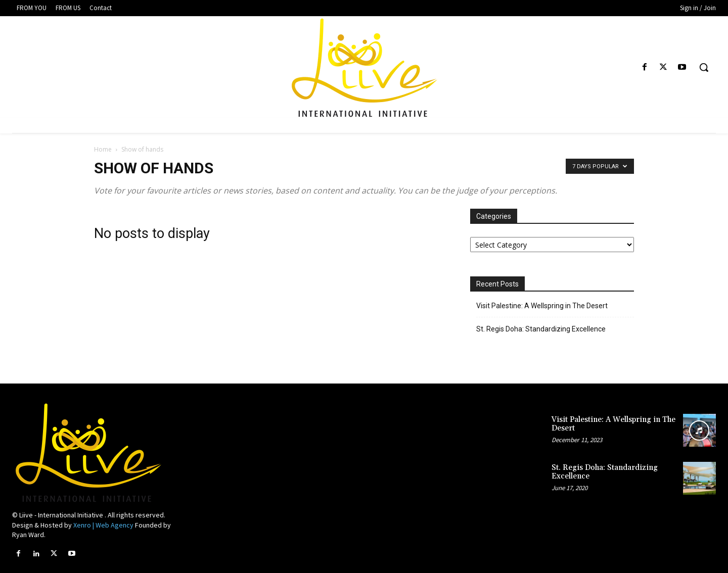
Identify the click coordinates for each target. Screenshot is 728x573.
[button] (704, 67)
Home (103, 149)
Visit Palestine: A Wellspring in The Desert (542, 306)
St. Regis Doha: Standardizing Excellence (541, 329)
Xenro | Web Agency (103, 525)
